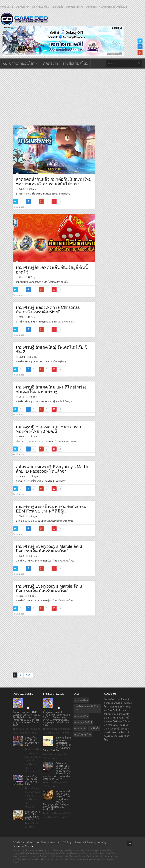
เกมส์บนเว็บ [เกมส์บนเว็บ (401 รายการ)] (80, 728)
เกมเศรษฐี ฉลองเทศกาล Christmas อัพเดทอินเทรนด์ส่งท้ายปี (48, 310)
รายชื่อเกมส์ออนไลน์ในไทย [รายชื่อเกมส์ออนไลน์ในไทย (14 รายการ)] (86, 708)
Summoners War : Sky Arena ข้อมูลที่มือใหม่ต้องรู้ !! (33, 815)
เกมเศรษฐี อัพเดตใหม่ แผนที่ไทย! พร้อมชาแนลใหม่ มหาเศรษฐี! (52, 389)
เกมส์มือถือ (91, 7)
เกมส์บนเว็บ (58, 7)
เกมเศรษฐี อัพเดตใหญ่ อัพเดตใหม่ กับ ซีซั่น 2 (52, 349)
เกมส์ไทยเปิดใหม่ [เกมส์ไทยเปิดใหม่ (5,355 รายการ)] (83, 735)
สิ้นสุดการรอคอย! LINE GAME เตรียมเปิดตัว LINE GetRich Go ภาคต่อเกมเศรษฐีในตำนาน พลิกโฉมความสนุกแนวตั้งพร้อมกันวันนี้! (26, 718)
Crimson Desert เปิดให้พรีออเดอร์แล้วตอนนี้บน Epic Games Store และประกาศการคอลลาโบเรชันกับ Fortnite (57, 771)
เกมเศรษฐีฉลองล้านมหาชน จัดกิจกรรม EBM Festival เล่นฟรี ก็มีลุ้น (51, 509)
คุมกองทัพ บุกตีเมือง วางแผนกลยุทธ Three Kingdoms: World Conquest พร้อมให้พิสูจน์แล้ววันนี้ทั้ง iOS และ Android (57, 800)
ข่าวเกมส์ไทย (7, 7)
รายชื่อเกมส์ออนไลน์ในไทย (113, 7)
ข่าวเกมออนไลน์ (22, 63)
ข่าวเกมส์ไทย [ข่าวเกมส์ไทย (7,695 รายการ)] (81, 700)
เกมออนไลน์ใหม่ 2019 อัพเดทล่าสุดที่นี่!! (32, 741)
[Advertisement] (73, 97)
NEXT (29, 675)
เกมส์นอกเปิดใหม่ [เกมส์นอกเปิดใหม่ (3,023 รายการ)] (83, 722)
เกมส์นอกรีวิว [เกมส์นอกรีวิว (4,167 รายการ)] (81, 716)
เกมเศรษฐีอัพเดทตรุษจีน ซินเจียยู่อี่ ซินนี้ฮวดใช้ (52, 270)
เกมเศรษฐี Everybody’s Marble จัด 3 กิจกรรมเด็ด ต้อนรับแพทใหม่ (49, 549)
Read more (18, 207)
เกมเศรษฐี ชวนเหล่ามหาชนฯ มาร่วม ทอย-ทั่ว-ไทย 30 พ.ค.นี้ (49, 429)
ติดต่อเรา (50, 63)
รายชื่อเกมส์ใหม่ (75, 63)
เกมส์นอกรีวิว (23, 7)
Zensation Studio (23, 846)
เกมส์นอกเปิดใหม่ (75, 7)
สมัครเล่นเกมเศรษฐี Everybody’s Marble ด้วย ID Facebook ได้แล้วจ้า (53, 469)
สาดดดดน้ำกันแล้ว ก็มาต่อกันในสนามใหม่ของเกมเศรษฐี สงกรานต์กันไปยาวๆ (54, 181)
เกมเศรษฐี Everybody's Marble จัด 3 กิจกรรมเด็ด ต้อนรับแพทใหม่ (49, 588)
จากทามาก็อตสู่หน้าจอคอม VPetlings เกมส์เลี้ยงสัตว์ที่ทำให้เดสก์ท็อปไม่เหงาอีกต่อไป (57, 744)
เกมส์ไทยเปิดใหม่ (40, 7)
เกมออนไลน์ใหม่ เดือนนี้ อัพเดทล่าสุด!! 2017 (32, 780)
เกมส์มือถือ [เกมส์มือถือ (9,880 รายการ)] (94, 728)
